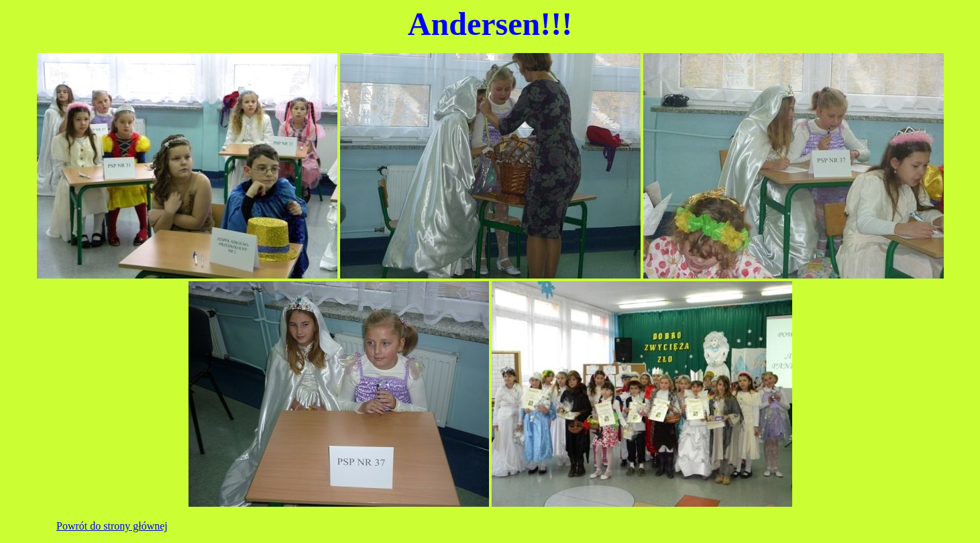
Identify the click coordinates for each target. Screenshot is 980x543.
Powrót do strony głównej (112, 526)
